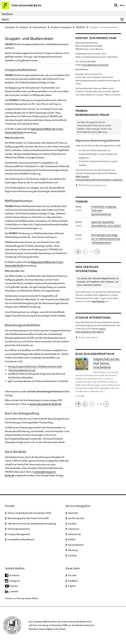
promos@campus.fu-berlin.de (46, 404)
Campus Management (19, 534)
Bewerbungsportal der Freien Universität (28, 518)
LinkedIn (14, 591)
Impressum (74, 529)
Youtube (14, 586)
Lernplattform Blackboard (21, 539)
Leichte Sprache (76, 518)
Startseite (10, 27)
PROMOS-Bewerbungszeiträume (92, 185)
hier (10, 395)
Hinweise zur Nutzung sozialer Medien (22, 598)
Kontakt (72, 524)
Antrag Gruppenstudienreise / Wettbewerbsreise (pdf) (35, 366)
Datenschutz (74, 534)
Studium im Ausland (61, 27)
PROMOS (80, 27)
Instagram (15, 581)
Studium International (88, 337)
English (72, 586)
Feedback (73, 581)
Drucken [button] (72, 575)
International (39, 27)
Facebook (14, 575)
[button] (78, 252)
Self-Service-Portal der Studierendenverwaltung (32, 524)
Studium (7, 14)
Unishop (72, 555)
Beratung (73, 550)
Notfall (72, 539)
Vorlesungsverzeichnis (19, 529)
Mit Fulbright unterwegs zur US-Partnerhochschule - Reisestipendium (106, 239)
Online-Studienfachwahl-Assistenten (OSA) (29, 513)
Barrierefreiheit (76, 545)
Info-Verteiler (98, 301)
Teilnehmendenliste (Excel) (22, 370)
